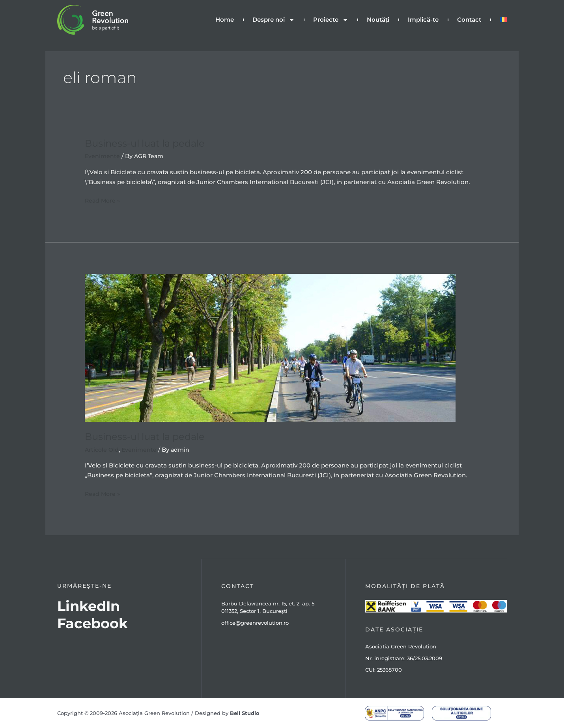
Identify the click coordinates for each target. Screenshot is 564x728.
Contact (469, 20)
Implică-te (423, 20)
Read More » (103, 200)
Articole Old (103, 450)
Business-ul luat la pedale (151, 143)
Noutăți (378, 20)
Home (225, 20)
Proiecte (331, 20)
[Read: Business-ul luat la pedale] (270, 347)
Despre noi (274, 20)
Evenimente (103, 156)
